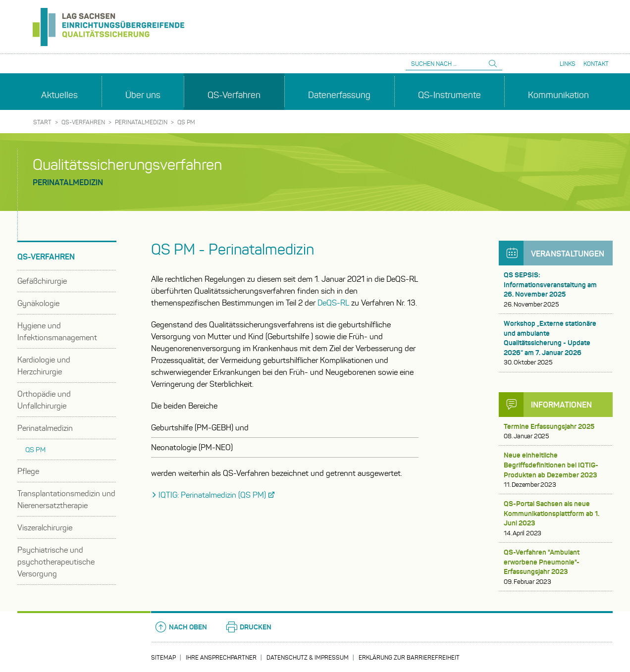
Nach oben (181, 627)
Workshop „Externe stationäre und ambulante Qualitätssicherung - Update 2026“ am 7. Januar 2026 (556, 343)
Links (568, 64)
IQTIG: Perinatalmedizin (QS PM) (212, 495)
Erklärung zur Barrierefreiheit (409, 657)
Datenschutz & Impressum (308, 657)
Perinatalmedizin (141, 122)
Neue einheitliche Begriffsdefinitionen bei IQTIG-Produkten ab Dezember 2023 (556, 470)
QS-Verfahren (83, 122)
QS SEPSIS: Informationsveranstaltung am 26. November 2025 (556, 290)
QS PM (186, 122)
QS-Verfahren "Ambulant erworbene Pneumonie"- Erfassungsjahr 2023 (556, 567)
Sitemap (163, 657)
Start (42, 122)
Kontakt (596, 64)
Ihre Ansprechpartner (221, 657)
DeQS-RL (333, 303)
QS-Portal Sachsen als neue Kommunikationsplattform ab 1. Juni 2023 (556, 518)
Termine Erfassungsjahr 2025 (556, 432)
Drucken (248, 627)
